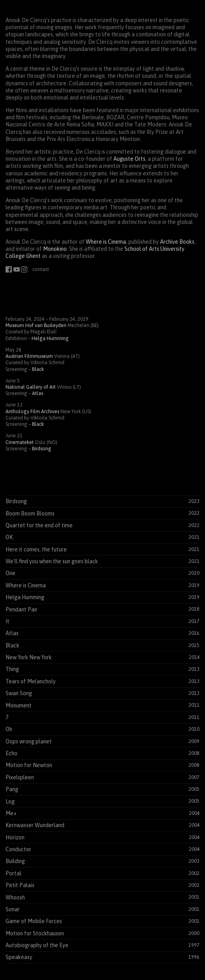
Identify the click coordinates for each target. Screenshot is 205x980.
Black (38, 369)
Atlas (38, 393)
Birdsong (42, 449)
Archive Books (177, 242)
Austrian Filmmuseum (29, 356)
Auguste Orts (129, 159)
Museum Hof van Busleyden (36, 325)
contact (41, 269)
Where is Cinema (106, 242)
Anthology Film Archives (32, 411)
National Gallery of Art (31, 387)
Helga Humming (50, 338)
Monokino (55, 249)
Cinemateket (20, 442)
